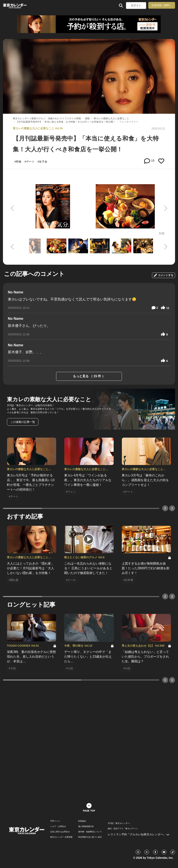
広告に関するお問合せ (60, 832)
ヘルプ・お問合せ (58, 826)
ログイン (136, 5)
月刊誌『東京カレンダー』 (120, 823)
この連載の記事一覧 (23, 422)
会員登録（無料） (162, 5)
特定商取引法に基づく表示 (90, 837)
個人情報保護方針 (86, 826)
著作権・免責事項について (90, 832)
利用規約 (82, 821)
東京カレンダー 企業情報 (61, 837)
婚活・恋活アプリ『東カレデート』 (123, 829)
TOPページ (55, 821)
